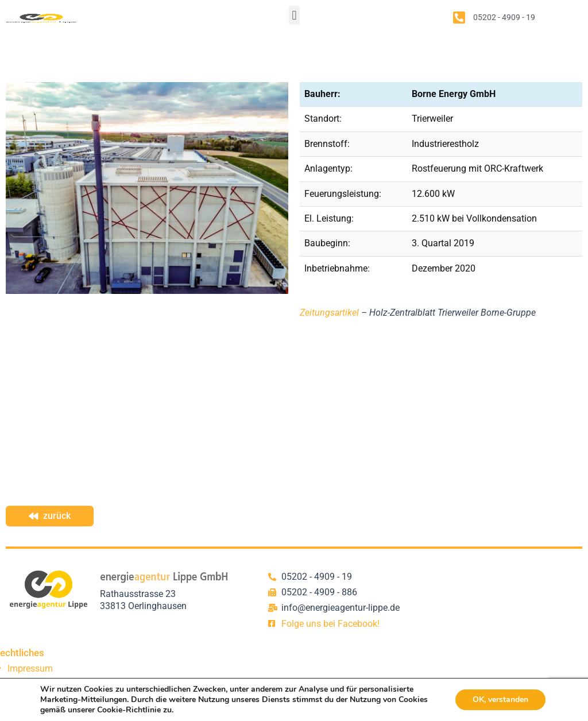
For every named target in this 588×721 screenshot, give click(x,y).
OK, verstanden (500, 699)
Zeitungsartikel (329, 313)
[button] (294, 15)
